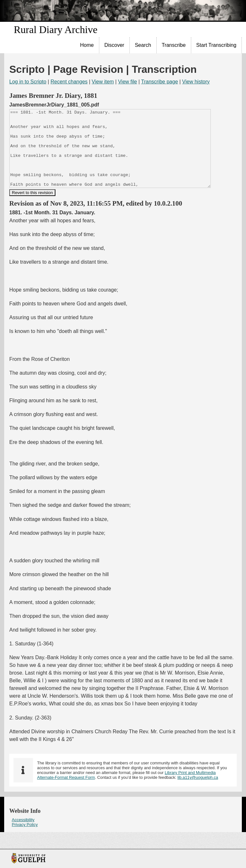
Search (143, 45)
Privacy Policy (25, 840)
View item (103, 82)
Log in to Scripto (28, 82)
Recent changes (69, 82)
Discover (114, 45)
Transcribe (174, 45)
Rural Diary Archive (56, 30)
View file (127, 82)
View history (196, 82)
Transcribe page (160, 82)
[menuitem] (87, 45)
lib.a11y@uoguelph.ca (198, 793)
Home (87, 45)
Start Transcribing (216, 45)
